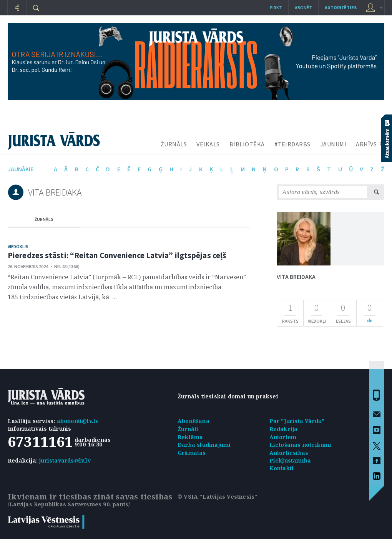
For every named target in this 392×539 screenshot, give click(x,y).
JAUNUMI (333, 144)
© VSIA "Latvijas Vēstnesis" (217, 497)
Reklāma (190, 437)
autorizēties (341, 7)
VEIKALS (208, 144)
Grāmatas (192, 453)
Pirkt (276, 7)
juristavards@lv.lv (65, 460)
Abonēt (303, 7)
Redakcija (284, 429)
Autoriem (283, 437)
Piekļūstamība (290, 460)
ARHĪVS (366, 144)
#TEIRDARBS (292, 144)
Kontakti (282, 468)
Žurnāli (188, 429)
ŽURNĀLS (174, 144)
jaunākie (21, 169)
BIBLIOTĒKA (247, 144)
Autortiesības (289, 453)
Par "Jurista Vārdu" (297, 421)
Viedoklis (18, 246)
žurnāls (44, 219)
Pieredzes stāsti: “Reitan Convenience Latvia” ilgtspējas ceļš (117, 255)
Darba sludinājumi (204, 445)
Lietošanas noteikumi (301, 445)
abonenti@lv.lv (78, 421)
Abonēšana (194, 421)
